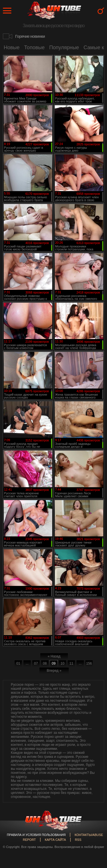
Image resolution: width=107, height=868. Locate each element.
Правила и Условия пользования (36, 835)
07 (36, 663)
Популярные (64, 47)
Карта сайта (55, 840)
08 (45, 663)
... (27, 663)
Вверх (94, 813)
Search (101, 11)
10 (62, 663)
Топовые (35, 47)
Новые (12, 47)
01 (18, 663)
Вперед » (54, 671)
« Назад (54, 656)
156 (89, 663)
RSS (78, 840)
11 (71, 663)
